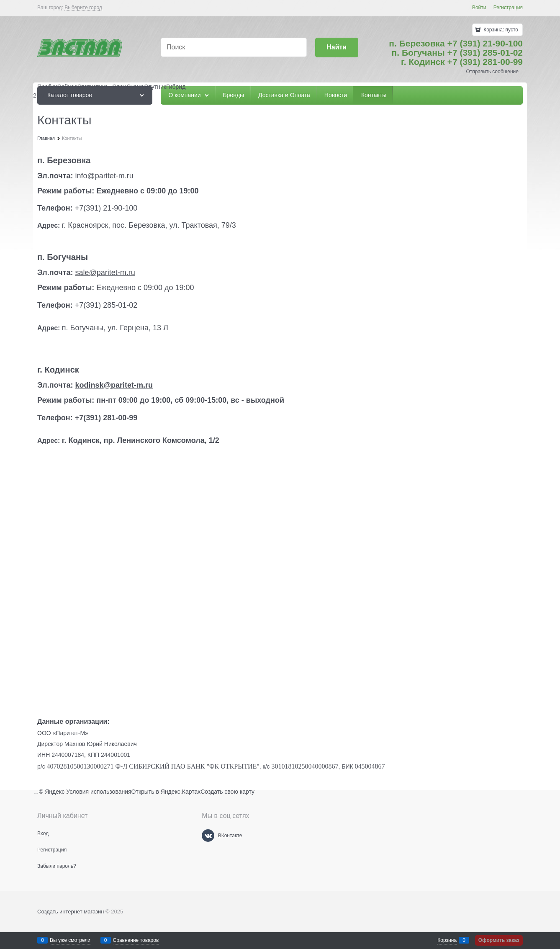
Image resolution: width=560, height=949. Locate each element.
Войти (479, 8)
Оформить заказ (499, 940)
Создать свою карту (227, 792)
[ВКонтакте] (208, 836)
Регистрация (508, 8)
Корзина (447, 940)
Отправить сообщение (492, 72)
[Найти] (337, 48)
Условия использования (99, 792)
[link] (83, 8)
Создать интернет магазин (71, 912)
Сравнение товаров (136, 940)
